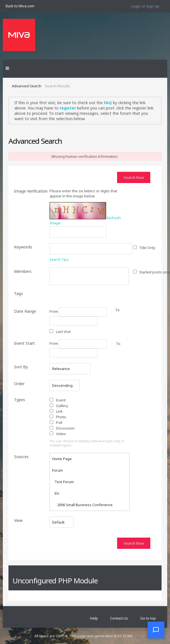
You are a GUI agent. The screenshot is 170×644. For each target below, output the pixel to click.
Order (19, 384)
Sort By (21, 367)
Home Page (62, 459)
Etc (56, 493)
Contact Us (119, 618)
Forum (57, 470)
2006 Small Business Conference (82, 505)
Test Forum (63, 482)
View (18, 520)
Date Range (25, 311)
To (118, 344)
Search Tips (59, 260)
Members (23, 271)
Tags (18, 294)
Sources (21, 457)
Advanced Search (27, 86)
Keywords (23, 247)
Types (20, 400)
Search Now (134, 177)
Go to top (148, 618)
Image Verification (31, 191)
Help (94, 618)
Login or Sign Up (145, 6)
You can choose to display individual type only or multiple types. (87, 443)
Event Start (24, 343)
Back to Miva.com (20, 6)
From (78, 312)
